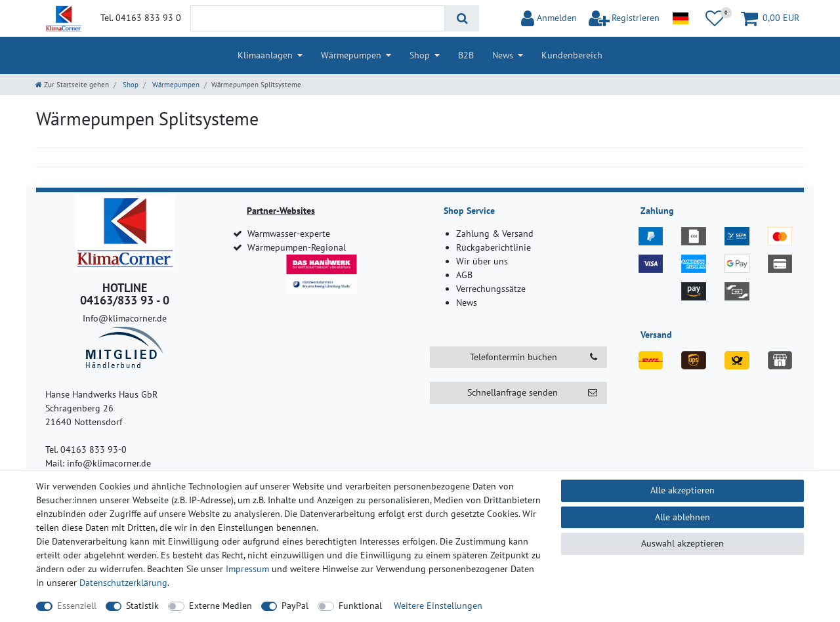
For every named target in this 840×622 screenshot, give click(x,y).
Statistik (142, 606)
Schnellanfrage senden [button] (532, 393)
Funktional (360, 606)
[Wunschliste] (715, 18)
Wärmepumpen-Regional (297, 247)
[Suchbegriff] (318, 18)
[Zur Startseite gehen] (72, 85)
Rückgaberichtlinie (493, 247)
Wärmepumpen (351, 55)
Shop (420, 55)
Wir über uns (482, 261)
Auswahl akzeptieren (682, 543)
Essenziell (77, 606)
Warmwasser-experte (289, 234)
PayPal (295, 606)
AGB (464, 275)
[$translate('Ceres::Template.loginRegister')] (624, 18)
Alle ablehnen (682, 517)
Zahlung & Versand (495, 234)
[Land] (680, 18)
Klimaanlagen (265, 55)
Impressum (247, 569)
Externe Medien (220, 606)
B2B (466, 55)
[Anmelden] (549, 18)
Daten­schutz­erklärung (123, 583)
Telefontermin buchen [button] (534, 357)
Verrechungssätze (491, 289)
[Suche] (462, 18)
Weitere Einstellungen (438, 606)
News (503, 55)
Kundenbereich (572, 55)
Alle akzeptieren (682, 490)
